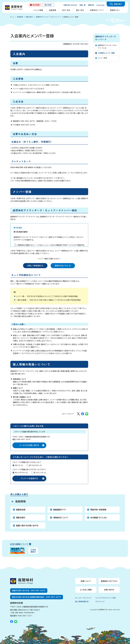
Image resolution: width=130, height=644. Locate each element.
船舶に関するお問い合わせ (27, 526)
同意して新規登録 (37, 265)
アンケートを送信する (29, 478)
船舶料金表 (21, 510)
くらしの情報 (38, 10)
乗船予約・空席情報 (98, 510)
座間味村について (97, 10)
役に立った (19, 465)
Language (101, 5)
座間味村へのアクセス (109, 581)
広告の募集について (19, 544)
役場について (86, 581)
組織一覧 (83, 5)
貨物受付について (61, 518)
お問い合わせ (109, 590)
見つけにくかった (40, 473)
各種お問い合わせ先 (70, 5)
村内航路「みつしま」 (99, 518)
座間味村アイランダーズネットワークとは (107, 47)
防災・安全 (66, 10)
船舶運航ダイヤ (60, 510)
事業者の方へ (115, 10)
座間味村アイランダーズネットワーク (106, 38)
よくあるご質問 (86, 590)
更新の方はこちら (65, 265)
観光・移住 (80, 10)
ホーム (12, 17)
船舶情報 (53, 10)
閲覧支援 (91, 5)
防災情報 (36, 5)
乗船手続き (21, 518)
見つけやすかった (21, 473)
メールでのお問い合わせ (29, 445)
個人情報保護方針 (82, 602)
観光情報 (48, 5)
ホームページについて (83, 598)
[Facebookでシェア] (83, 414)
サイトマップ (100, 602)
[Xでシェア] (78, 414)
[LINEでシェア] (87, 414)
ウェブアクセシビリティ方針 (106, 598)
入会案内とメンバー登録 (106, 53)
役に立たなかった (35, 465)
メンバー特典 (102, 58)
